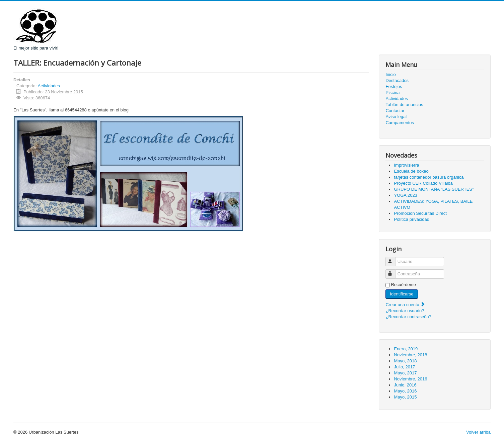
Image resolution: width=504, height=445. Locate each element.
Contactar (395, 111)
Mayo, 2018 (405, 361)
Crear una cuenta (405, 305)
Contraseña (394, 271)
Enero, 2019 (406, 349)
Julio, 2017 (404, 367)
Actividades (49, 86)
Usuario (394, 259)
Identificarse (402, 294)
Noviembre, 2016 (410, 379)
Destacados (397, 80)
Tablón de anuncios (404, 105)
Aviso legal (396, 117)
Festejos (394, 86)
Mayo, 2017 (405, 373)
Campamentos (400, 123)
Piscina (392, 93)
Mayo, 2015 (405, 397)
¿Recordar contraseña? (408, 317)
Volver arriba (478, 432)
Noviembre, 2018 (410, 355)
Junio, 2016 (405, 385)
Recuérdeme (403, 285)
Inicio (390, 74)
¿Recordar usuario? (405, 311)
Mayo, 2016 (405, 391)
